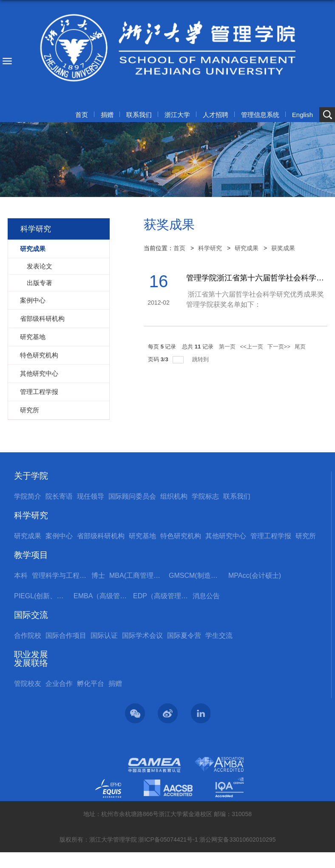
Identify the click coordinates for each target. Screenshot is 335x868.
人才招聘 (216, 115)
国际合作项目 (66, 635)
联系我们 (139, 115)
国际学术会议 (142, 635)
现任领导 (91, 496)
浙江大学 (177, 115)
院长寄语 (59, 496)
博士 (98, 575)
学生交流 (219, 635)
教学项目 (31, 555)
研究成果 (247, 248)
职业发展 (31, 654)
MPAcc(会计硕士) (255, 575)
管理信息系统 (260, 115)
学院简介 (28, 496)
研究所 (306, 536)
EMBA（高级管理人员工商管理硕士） (101, 596)
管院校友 (28, 684)
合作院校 (28, 635)
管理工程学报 (271, 536)
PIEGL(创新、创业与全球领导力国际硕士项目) (42, 596)
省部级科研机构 (101, 536)
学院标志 (205, 496)
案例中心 (59, 536)
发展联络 (31, 663)
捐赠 (107, 115)
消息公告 (206, 596)
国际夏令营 (184, 635)
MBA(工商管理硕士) (137, 575)
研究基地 (142, 536)
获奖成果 (283, 248)
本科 (21, 575)
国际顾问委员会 (132, 496)
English (302, 115)
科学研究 (210, 248)
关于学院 (31, 476)
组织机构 (174, 496)
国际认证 (104, 635)
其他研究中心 (226, 536)
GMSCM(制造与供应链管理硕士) (196, 575)
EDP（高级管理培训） (161, 596)
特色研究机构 (181, 536)
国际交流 (31, 615)
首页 (82, 115)
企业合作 (59, 684)
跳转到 (201, 359)
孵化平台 (91, 684)
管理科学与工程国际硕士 (60, 575)
